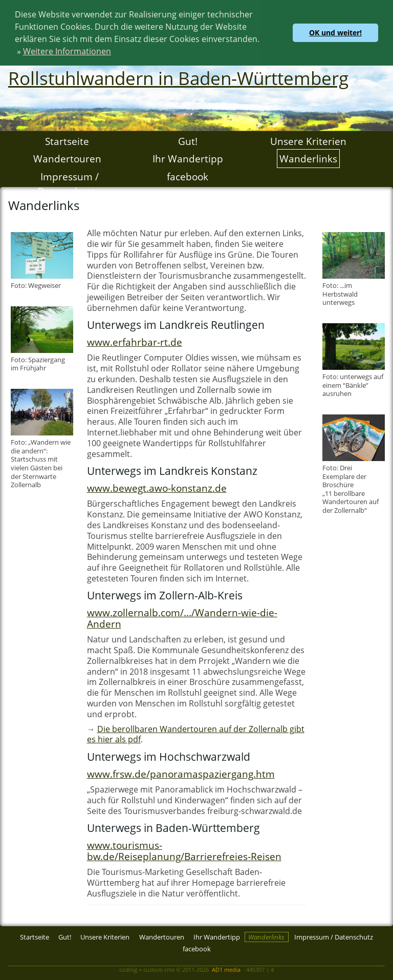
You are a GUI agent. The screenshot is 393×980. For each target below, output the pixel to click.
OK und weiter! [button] (335, 33)
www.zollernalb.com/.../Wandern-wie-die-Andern (182, 618)
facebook (188, 176)
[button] (115, 53)
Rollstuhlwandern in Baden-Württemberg (178, 77)
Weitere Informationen (67, 51)
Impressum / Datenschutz (68, 183)
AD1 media (226, 969)
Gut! (188, 140)
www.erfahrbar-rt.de (135, 341)
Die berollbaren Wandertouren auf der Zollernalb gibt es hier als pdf (196, 734)
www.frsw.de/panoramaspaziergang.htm (181, 773)
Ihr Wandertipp (188, 158)
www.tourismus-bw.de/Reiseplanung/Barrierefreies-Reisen (184, 850)
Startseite (67, 140)
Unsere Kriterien (308, 140)
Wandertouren (67, 158)
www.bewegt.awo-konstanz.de (157, 487)
